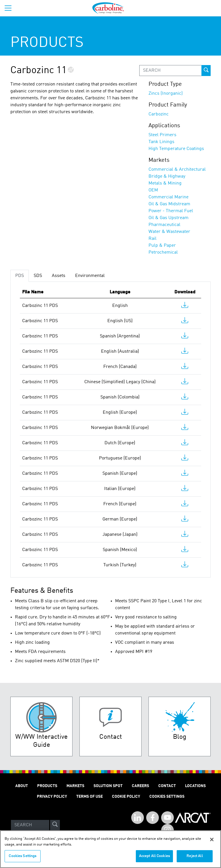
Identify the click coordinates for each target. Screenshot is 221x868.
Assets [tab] (59, 276)
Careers (140, 786)
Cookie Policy (126, 797)
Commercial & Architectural (177, 170)
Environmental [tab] (90, 276)
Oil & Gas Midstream (169, 204)
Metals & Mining (165, 183)
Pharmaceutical (164, 225)
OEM (153, 190)
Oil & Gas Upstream (168, 218)
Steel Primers (162, 135)
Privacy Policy (52, 797)
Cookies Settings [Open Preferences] (167, 797)
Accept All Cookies (154, 860)
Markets (75, 786)
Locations (195, 786)
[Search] (30, 825)
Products (47, 786)
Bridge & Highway (167, 176)
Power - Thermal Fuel (171, 211)
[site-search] (55, 825)
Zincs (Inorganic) (166, 94)
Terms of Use (89, 797)
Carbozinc (159, 114)
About (22, 786)
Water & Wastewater (169, 232)
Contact (167, 786)
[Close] (212, 843)
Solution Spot (108, 786)
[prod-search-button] (206, 71)
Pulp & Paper (162, 246)
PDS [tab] (20, 276)
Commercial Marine (168, 197)
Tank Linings (161, 142)
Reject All (195, 860)
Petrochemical (163, 252)
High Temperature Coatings (176, 149)
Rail (153, 239)
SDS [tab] (38, 276)
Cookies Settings (22, 860)
